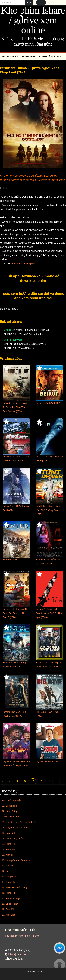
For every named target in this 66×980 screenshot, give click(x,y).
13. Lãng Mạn (9, 877)
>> (64, 781)
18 (49, 781)
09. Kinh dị (7, 855)
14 (17, 781)
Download (29, 57)
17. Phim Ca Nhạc (11, 898)
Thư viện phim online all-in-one (22, 936)
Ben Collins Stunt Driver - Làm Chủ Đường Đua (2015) (49, 510)
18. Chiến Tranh (10, 904)
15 (25, 781)
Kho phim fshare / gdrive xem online (33, 20)
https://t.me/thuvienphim (23, 264)
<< (3, 781)
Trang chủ (10, 57)
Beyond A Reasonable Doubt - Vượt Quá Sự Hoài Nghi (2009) (49, 613)
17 (41, 781)
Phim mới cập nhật (11, 800)
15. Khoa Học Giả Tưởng (15, 887)
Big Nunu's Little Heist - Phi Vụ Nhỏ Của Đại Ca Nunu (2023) (16, 766)
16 (33, 781)
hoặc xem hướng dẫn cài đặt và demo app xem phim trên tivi (33, 296)
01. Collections (9, 806)
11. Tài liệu (7, 866)
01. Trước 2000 (12, 817)
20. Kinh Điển (9, 915)
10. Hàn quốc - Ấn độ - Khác (16, 860)
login (41, 2)
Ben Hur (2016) (10, 560)
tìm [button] (29, 3)
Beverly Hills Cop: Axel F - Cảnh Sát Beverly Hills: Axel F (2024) (16, 613)
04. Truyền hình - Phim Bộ (15, 828)
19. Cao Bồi (8, 909)
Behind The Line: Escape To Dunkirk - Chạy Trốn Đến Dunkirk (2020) (15, 407)
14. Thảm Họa (9, 882)
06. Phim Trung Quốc (13, 838)
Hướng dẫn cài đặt (50, 57)
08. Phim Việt (9, 849)
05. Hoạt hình (9, 833)
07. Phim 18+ (9, 844)
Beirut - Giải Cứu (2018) (48, 403)
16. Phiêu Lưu (9, 893)
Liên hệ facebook (18, 954)
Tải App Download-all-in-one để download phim (33, 278)
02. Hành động (10, 811)
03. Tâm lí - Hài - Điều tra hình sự (19, 822)
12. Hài (5, 871)
